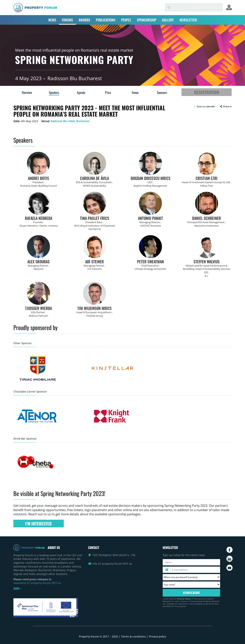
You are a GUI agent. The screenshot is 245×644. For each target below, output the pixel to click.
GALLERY (168, 20)
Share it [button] (226, 107)
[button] (204, 107)
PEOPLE (126, 20)
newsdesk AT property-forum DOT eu (37, 583)
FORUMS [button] (67, 20)
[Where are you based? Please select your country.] (191, 577)
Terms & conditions (133, 636)
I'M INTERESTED (38, 524)
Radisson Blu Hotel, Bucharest (70, 121)
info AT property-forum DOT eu (112, 564)
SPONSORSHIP (147, 20)
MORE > (17, 589)
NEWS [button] (52, 20)
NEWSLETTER (188, 20)
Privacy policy (158, 636)
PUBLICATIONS (106, 20)
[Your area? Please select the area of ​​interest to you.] (191, 585)
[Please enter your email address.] (191, 570)
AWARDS (84, 20)
